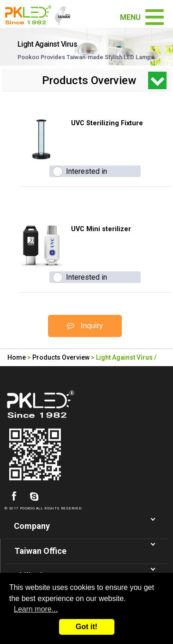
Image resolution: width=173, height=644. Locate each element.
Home (17, 357)
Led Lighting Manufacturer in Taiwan (41, 14)
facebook (14, 497)
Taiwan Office (40, 551)
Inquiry (85, 326)
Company (32, 526)
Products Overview (61, 357)
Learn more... (36, 609)
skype (34, 497)
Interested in (86, 171)
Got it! (86, 627)
